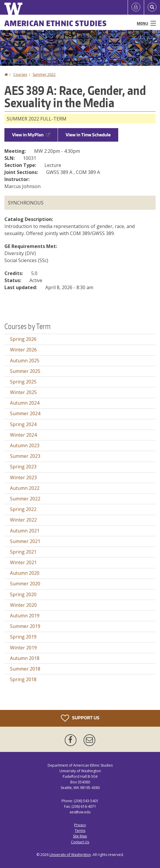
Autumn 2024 (25, 403)
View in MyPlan (31, 135)
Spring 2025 (23, 382)
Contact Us (80, 842)
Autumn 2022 (25, 488)
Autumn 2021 (25, 531)
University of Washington (70, 855)
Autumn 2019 (25, 616)
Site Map (80, 836)
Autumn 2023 (25, 445)
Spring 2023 (23, 467)
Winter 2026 (23, 350)
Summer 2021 (25, 541)
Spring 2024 (23, 424)
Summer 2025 (25, 371)
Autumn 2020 (25, 573)
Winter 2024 (23, 435)
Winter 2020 (23, 605)
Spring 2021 (23, 552)
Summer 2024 (25, 413)
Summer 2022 (44, 74)
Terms (80, 831)
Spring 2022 (23, 509)
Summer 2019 (25, 626)
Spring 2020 (23, 594)
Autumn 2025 (25, 361)
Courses (20, 74)
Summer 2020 (25, 584)
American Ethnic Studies (56, 23)
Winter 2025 (23, 392)
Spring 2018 (23, 679)
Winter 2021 (23, 562)
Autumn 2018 (25, 658)
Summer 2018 (25, 669)
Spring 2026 (23, 339)
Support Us (80, 718)
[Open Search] (152, 7)
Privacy (80, 825)
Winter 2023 (23, 477)
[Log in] (136, 7)
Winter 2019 (23, 648)
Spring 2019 (23, 637)
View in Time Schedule (88, 135)
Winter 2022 (23, 520)
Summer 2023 (25, 456)
